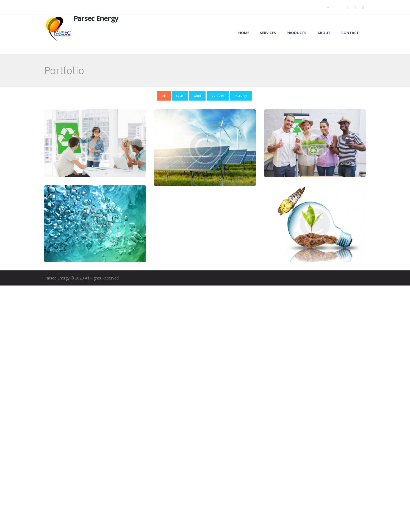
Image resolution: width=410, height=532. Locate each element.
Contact (350, 33)
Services (268, 33)
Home (244, 33)
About (324, 33)
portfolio (218, 96)
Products (297, 33)
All (164, 96)
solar (180, 96)
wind (197, 96)
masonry (241, 96)
